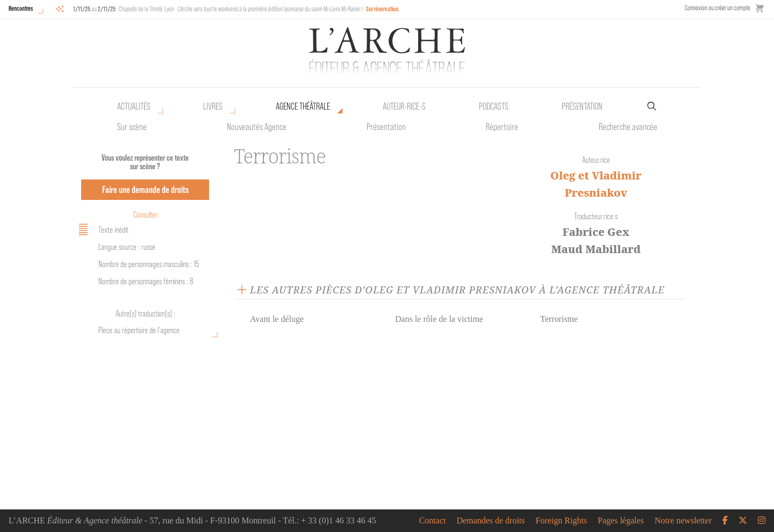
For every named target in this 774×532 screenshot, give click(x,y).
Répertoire (502, 127)
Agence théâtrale (303, 106)
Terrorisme (559, 319)
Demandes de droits (490, 521)
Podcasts (494, 106)
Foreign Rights (562, 521)
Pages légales (621, 521)
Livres (213, 106)
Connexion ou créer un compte (718, 8)
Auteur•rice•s (404, 106)
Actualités (134, 106)
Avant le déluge (277, 319)
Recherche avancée (628, 127)
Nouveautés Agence (257, 127)
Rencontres (21, 8)
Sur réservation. (383, 9)
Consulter (145, 215)
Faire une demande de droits (145, 189)
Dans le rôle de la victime (439, 319)
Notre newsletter (683, 521)
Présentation (386, 127)
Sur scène (132, 127)
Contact (433, 521)
